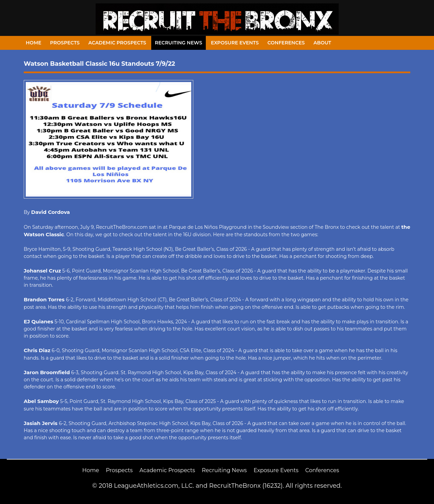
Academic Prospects (117, 43)
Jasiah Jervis (41, 423)
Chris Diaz (37, 350)
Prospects (65, 43)
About (322, 43)
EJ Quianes (38, 321)
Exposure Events (235, 43)
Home (34, 43)
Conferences (286, 43)
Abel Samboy (41, 401)
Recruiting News (179, 43)
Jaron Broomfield (47, 372)
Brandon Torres (45, 299)
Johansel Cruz (42, 271)
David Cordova (51, 212)
